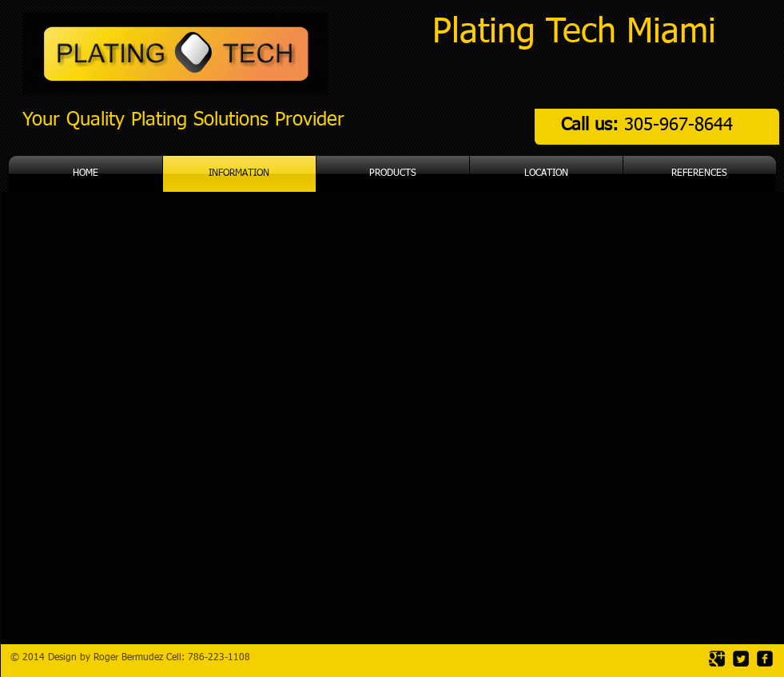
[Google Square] (717, 659)
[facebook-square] (765, 659)
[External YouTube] (386, 465)
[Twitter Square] (741, 659)
